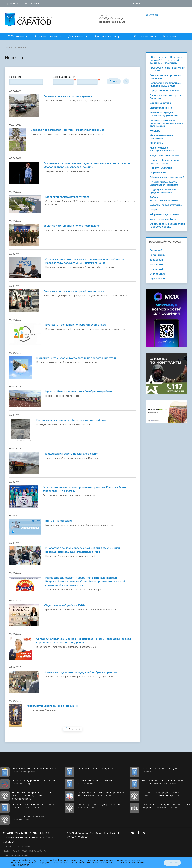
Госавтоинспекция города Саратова (166, 97)
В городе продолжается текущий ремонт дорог (74, 291)
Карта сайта (23, 846)
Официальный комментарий (167, 177)
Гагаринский (157, 255)
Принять (172, 863)
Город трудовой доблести (165, 91)
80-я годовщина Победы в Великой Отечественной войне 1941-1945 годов (166, 60)
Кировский (156, 264)
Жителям (152, 15)
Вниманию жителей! (58, 521)
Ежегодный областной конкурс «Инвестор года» (76, 325)
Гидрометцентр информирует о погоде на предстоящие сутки (76, 358)
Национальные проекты (164, 155)
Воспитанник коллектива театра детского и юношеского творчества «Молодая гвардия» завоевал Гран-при (87, 165)
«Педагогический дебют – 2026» (64, 605)
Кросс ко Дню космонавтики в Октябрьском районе (79, 392)
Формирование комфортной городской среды (167, 225)
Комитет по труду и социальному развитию (164, 114)
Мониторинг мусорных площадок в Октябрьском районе (80, 672)
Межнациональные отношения (161, 137)
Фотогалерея (143, 36)
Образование (158, 173)
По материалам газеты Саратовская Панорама (164, 184)
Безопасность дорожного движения (165, 77)
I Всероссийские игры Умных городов (167, 69)
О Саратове (16, 36)
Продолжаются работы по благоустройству (71, 454)
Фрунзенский (158, 279)
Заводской (156, 260)
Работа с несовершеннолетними (164, 199)
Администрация (46, 36)
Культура (155, 131)
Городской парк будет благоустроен (68, 197)
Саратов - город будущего (166, 205)
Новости (23, 48)
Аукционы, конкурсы (109, 36)
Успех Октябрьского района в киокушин (52, 706)
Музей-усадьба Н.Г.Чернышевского (162, 149)
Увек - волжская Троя (163, 219)
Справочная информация (20, 4)
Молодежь (156, 143)
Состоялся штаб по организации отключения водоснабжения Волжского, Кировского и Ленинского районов (85, 261)
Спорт (153, 210)
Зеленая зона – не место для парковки (68, 96)
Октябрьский (158, 274)
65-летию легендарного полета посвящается (72, 226)
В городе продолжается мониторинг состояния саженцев (67, 130)
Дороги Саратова (160, 103)
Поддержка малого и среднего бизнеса (163, 191)
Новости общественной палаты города (164, 162)
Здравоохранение (161, 108)
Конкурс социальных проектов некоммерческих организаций (166, 123)
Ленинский (156, 269)
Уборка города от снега (164, 214)
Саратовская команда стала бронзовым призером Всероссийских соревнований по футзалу (84, 489)
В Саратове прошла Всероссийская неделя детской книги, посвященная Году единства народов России (83, 550)
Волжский (156, 250)
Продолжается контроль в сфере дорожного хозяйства (71, 420)
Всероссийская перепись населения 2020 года (165, 85)
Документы (76, 36)
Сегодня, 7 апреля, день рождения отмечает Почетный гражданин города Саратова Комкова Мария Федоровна (84, 641)
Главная (9, 48)
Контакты (170, 36)
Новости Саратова (161, 168)
